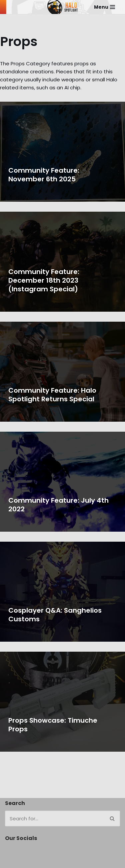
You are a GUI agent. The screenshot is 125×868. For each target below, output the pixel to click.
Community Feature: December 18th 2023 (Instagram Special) (44, 280)
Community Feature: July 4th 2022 (58, 505)
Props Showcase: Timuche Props (53, 725)
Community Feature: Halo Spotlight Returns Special (52, 395)
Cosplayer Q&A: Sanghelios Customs (55, 615)
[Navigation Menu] (104, 7)
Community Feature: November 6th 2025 (44, 175)
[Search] (55, 818)
